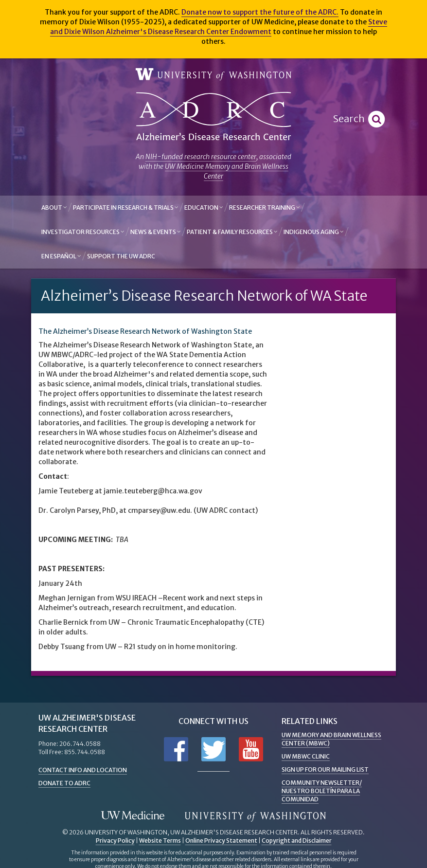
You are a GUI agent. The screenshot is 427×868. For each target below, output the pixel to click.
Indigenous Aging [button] (314, 232)
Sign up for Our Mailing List (325, 769)
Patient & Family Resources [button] (232, 232)
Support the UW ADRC (121, 256)
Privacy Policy (115, 841)
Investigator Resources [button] (83, 232)
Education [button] (204, 208)
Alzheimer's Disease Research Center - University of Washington (213, 117)
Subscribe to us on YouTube (251, 749)
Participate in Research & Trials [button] (126, 208)
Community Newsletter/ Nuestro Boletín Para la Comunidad (322, 791)
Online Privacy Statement (221, 841)
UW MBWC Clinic (306, 756)
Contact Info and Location (83, 770)
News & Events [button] (156, 232)
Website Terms (160, 841)
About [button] (54, 208)
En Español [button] (61, 256)
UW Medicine (133, 816)
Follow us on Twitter (213, 749)
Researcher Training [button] (265, 208)
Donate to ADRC (64, 783)
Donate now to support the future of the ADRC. (260, 12)
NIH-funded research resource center (201, 157)
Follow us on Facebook (176, 749)
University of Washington (213, 75)
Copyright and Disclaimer (297, 841)
